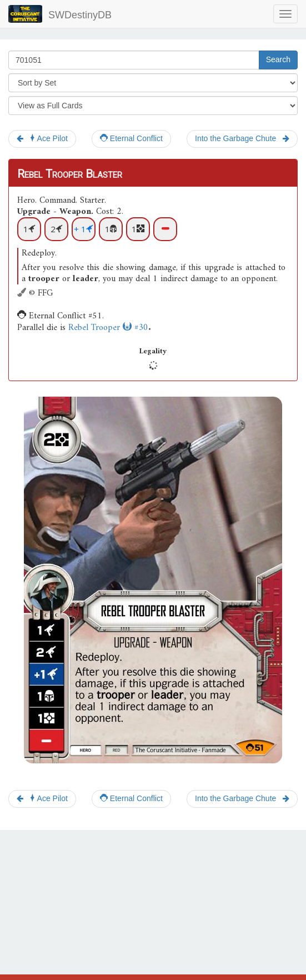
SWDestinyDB (60, 14)
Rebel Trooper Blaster (70, 174)
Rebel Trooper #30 (108, 328)
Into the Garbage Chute (242, 138)
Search (278, 59)
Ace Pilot (42, 138)
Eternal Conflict (131, 138)
